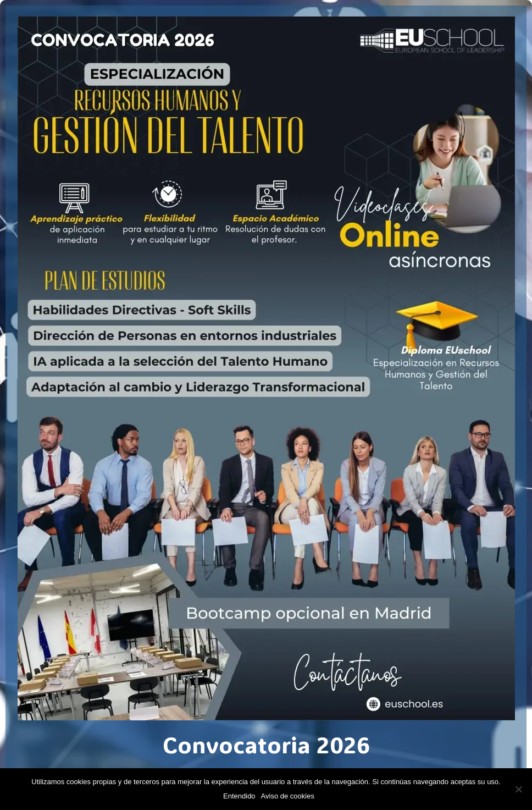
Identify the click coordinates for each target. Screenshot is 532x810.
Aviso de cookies (288, 796)
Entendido (239, 796)
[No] (518, 789)
